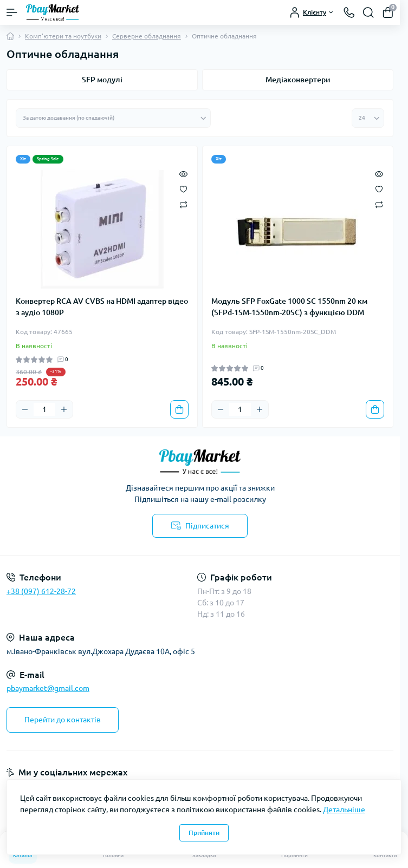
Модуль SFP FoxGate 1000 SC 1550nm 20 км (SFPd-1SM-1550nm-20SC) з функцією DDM (289, 307)
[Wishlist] (183, 188)
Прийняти (204, 833)
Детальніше (344, 810)
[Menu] (12, 12)
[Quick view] (183, 173)
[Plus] (64, 409)
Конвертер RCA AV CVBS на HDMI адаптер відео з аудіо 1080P (102, 307)
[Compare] (183, 204)
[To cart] (179, 409)
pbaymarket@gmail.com (48, 688)
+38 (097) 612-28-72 (41, 591)
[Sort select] (113, 118)
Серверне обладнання (147, 36)
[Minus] (25, 409)
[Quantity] (44, 409)
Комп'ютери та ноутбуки (63, 36)
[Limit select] (368, 118)
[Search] (368, 12)
